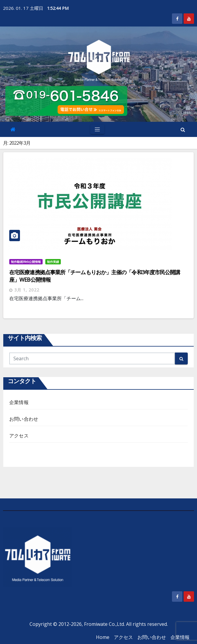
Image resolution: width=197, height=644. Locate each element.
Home (103, 637)
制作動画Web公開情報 (26, 262)
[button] (183, 130)
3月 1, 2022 (27, 290)
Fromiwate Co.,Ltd (104, 624)
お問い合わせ (24, 419)
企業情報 (19, 402)
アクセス (19, 436)
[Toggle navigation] (97, 129)
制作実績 (53, 262)
